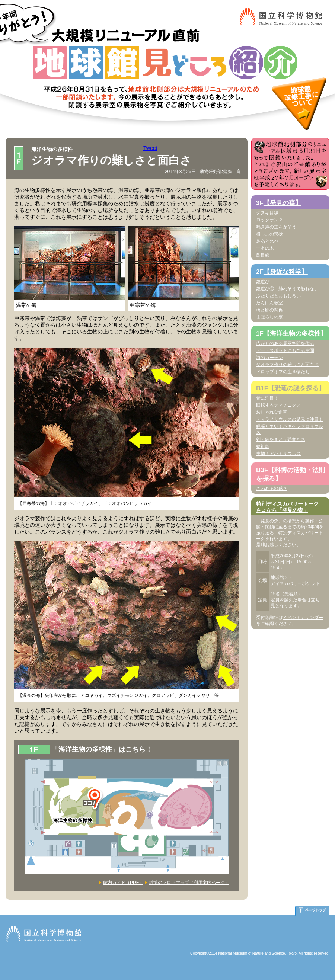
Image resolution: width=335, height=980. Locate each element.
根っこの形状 (269, 234)
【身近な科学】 (286, 272)
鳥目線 (263, 255)
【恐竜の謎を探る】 (296, 388)
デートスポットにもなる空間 (285, 350)
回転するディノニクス (278, 405)
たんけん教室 (269, 303)
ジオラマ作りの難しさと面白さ (287, 365)
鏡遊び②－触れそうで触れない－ (290, 289)
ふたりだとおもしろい (278, 296)
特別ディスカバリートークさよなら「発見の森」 (287, 507)
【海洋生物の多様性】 (295, 334)
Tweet (150, 148)
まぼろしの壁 (269, 317)
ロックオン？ (269, 220)
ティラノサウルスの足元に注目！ (290, 419)
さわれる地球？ (272, 489)
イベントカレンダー (303, 618)
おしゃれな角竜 (272, 412)
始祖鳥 (263, 446)
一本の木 (265, 248)
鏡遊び (263, 282)
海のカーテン (269, 358)
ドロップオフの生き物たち (283, 372)
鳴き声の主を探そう (276, 227)
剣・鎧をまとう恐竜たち (281, 439)
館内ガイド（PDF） (123, 883)
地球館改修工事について (299, 104)
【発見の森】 (283, 203)
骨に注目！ (267, 398)
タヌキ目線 (267, 213)
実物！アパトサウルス (278, 454)
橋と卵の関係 (269, 310)
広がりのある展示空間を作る (285, 343)
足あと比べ (267, 241)
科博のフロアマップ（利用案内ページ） (189, 883)
